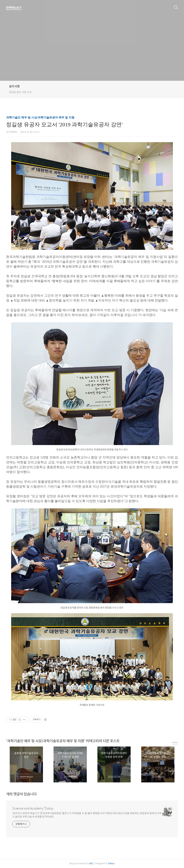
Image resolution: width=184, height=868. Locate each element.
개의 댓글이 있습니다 (21, 794)
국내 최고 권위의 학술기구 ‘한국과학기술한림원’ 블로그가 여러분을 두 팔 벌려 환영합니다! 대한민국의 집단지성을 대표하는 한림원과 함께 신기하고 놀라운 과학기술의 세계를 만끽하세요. (87, 815)
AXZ (91, 863)
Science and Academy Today (33, 808)
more (175, 742)
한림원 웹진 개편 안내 (20, 92)
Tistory (111, 863)
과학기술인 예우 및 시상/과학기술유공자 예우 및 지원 (40, 117)
